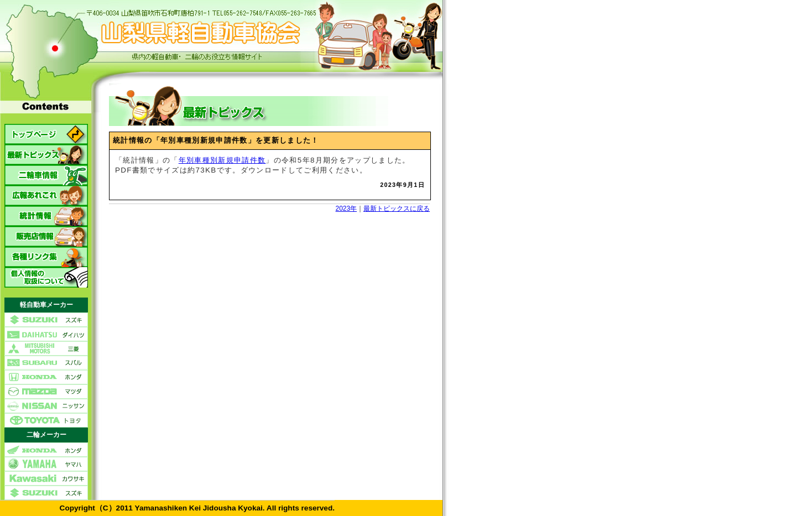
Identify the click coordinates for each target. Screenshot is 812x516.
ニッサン (46, 406)
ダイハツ (46, 334)
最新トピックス (46, 155)
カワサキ (46, 478)
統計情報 (46, 216)
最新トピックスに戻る (397, 209)
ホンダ (46, 377)
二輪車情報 (46, 175)
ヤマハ (46, 464)
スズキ (46, 320)
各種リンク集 (46, 257)
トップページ (46, 134)
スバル (46, 363)
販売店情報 (46, 236)
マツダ (46, 392)
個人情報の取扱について (46, 277)
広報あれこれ (46, 196)
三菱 (46, 348)
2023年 (346, 209)
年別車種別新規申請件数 (222, 160)
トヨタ (46, 420)
